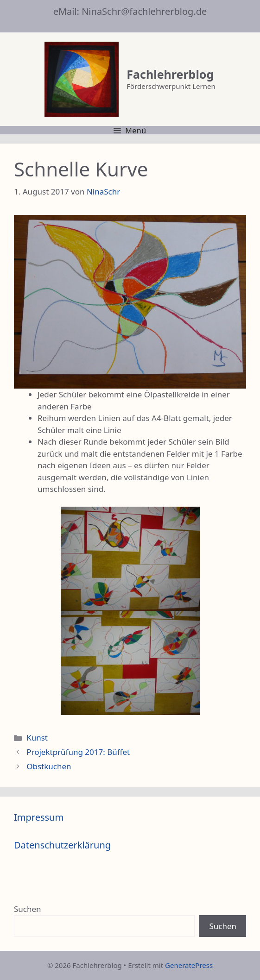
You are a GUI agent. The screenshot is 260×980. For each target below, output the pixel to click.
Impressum (39, 817)
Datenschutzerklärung (62, 845)
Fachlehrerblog (170, 74)
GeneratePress (189, 965)
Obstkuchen (49, 766)
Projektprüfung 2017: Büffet (78, 752)
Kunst (37, 738)
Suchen (28, 909)
